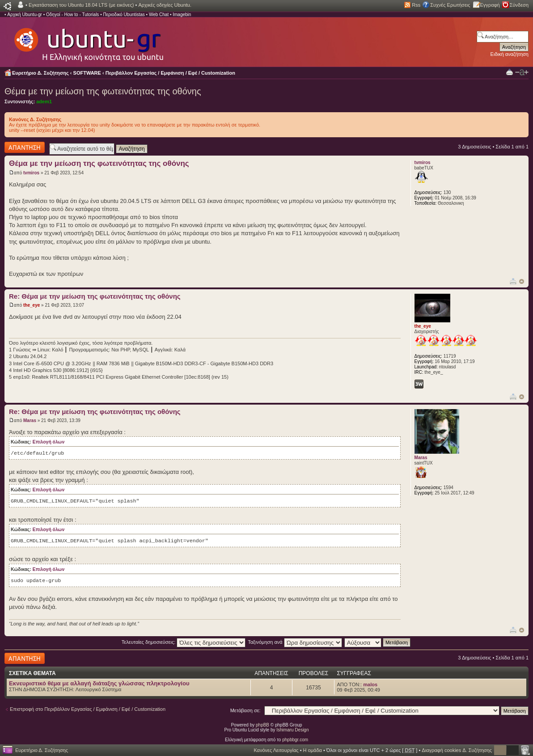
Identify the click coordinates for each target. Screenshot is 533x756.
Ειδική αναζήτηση (510, 54)
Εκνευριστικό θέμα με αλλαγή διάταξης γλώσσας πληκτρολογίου (99, 683)
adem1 (44, 101)
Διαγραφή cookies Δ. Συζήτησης (457, 750)
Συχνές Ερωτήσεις (450, 5)
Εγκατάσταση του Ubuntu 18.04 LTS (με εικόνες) (81, 5)
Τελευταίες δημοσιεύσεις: (184, 642)
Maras (30, 420)
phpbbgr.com (295, 740)
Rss (416, 5)
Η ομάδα (313, 750)
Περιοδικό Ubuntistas (124, 15)
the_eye (32, 305)
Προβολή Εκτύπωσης (510, 72)
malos (370, 684)
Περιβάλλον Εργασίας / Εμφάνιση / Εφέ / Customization (170, 73)
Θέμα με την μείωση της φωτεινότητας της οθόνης (103, 91)
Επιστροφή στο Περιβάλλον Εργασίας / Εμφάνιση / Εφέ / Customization (88, 709)
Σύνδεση (519, 5)
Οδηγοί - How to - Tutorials (72, 15)
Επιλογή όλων (49, 442)
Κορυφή (522, 281)
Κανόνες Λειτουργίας (276, 750)
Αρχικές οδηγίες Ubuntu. (165, 5)
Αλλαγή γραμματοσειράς (522, 72)
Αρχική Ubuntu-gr (25, 15)
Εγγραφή (490, 5)
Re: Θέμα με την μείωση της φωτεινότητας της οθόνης (95, 296)
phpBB (262, 725)
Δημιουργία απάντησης (25, 147)
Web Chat (159, 15)
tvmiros (31, 173)
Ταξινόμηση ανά (295, 642)
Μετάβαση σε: (245, 710)
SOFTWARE (87, 73)
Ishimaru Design (292, 730)
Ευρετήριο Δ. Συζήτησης (40, 73)
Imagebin (182, 15)
